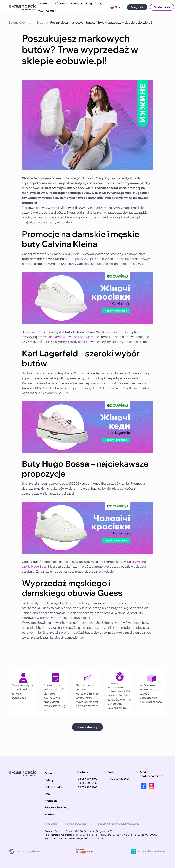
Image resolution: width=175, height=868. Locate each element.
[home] (22, 7)
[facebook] (144, 786)
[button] (76, 4)
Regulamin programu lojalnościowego (118, 824)
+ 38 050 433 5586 (119, 779)
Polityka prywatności (77, 824)
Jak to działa (53, 787)
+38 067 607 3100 (87, 779)
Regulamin (51, 824)
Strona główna (19, 22)
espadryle (79, 259)
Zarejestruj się (162, 7)
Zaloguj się (137, 7)
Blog (89, 3)
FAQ (40, 11)
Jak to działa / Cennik (52, 3)
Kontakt (51, 11)
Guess (45, 608)
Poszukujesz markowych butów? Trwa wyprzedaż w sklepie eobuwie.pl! (101, 22)
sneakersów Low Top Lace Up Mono (73, 337)
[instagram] (151, 786)
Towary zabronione (57, 807)
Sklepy (49, 780)
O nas (99, 3)
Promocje (51, 801)
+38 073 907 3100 (87, 787)
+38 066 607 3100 (87, 783)
